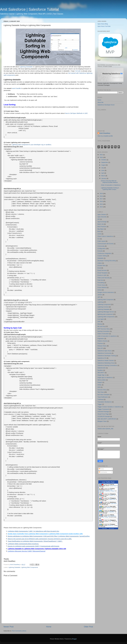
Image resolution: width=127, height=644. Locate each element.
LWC (99, 322)
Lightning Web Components (29, 567)
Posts (101, 469)
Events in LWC (102, 275)
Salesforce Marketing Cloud (106, 363)
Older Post (88, 627)
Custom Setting (102, 256)
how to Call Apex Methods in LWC (76, 113)
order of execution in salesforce (107, 336)
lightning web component (105, 314)
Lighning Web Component (105, 300)
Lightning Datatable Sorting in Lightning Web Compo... (110, 189)
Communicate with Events (105, 244)
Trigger (100, 404)
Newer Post (9, 627)
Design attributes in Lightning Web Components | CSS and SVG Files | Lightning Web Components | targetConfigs (49, 536)
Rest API (100, 348)
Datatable (100, 258)
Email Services (102, 270)
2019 (101, 193)
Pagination (101, 339)
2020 (101, 157)
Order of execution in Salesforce (111, 185)
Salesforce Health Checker (106, 360)
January (104, 178)
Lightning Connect (103, 307)
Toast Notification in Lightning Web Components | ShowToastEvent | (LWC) (35, 541)
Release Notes (102, 346)
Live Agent (101, 319)
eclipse (100, 263)
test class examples (104, 395)
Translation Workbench (105, 402)
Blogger (74, 639)
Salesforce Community (104, 353)
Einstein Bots (102, 266)
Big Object (101, 229)
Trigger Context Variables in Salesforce (109, 407)
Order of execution (103, 334)
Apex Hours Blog (103, 24)
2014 (101, 207)
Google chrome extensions (106, 292)
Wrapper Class (102, 421)
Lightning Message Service (106, 312)
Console (100, 251)
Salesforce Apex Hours (104, 351)
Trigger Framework (103, 409)
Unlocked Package (103, 412)
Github (100, 290)
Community (101, 246)
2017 (101, 199)
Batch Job (101, 224)
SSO (99, 387)
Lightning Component (104, 304)
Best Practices (102, 227)
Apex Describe (102, 217)
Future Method (102, 287)
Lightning (100, 302)
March (103, 176)
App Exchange (102, 222)
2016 (101, 201)
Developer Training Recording (107, 261)
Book (99, 231)
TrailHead (100, 399)
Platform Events (102, 341)
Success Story (102, 390)
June (103, 170)
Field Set (100, 280)
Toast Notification (103, 397)
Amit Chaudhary (105, 133)
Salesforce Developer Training (107, 356)
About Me (100, 102)
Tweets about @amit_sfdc (105, 429)
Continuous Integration (104, 253)
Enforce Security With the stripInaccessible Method (109, 182)
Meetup (100, 324)
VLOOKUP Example (104, 416)
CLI (99, 239)
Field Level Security (104, 278)
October (104, 160)
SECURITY (101, 373)
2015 (101, 204)
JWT (99, 297)
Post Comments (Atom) (19, 631)
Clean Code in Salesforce (105, 236)
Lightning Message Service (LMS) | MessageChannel (27, 551)
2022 (101, 155)
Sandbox (100, 370)
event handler (16, 88)
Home (49, 627)
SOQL (99, 385)
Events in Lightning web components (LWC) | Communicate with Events (33, 546)
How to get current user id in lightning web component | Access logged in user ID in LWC (40, 539)
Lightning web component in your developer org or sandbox (31, 145)
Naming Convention (104, 331)
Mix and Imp (101, 326)
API (99, 219)
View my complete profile (105, 136)
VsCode (78, 71)
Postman (100, 343)
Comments (103, 472)
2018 (101, 196)
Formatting (101, 283)
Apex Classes (102, 214)
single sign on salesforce (105, 377)
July (103, 168)
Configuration (102, 249)
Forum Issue (101, 285)
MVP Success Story (104, 329)
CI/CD (99, 234)
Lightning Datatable (26, 67)
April (103, 173)
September (105, 162)
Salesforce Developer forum (106, 105)
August (104, 165)
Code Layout (101, 241)
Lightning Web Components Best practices (23, 544)
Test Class (101, 392)
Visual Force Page (103, 414)
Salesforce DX (102, 358)
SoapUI (100, 382)
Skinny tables (102, 380)
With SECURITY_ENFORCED (107, 419)
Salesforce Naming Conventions (107, 365)
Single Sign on (102, 375)
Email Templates (103, 273)
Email (99, 268)
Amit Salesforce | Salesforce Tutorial (29, 9)
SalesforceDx (102, 368)
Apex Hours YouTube (104, 26)
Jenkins (100, 295)
